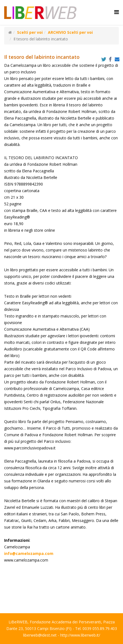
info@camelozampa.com (29, 553)
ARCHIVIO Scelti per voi (70, 32)
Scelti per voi (30, 32)
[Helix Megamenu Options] (117, 12)
